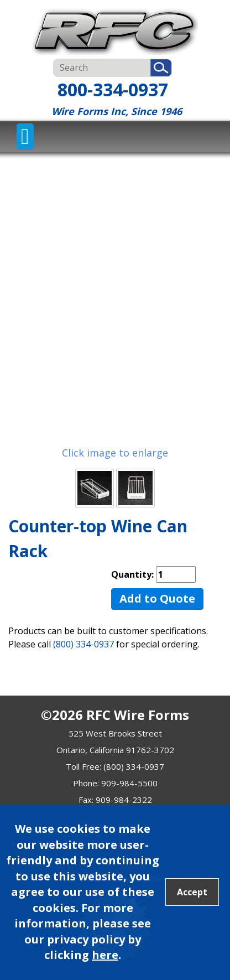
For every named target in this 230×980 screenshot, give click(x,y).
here (105, 955)
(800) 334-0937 (83, 644)
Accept (192, 892)
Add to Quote (157, 598)
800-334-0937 (113, 89)
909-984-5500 (129, 783)
